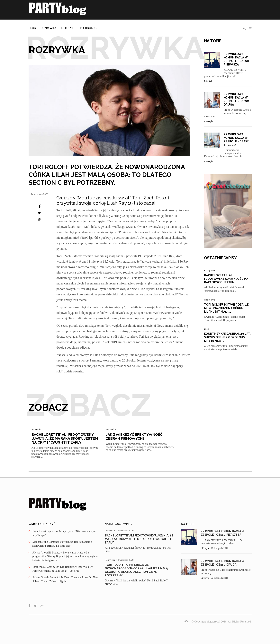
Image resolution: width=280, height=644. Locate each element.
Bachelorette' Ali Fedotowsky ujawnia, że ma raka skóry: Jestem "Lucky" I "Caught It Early (65, 438)
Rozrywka (48, 28)
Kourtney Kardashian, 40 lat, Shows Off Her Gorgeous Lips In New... (227, 337)
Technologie (90, 28)
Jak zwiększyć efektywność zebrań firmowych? (134, 436)
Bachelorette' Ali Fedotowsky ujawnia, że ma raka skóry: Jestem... (226, 279)
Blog (32, 28)
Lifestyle (68, 28)
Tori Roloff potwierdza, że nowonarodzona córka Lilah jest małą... (226, 308)
